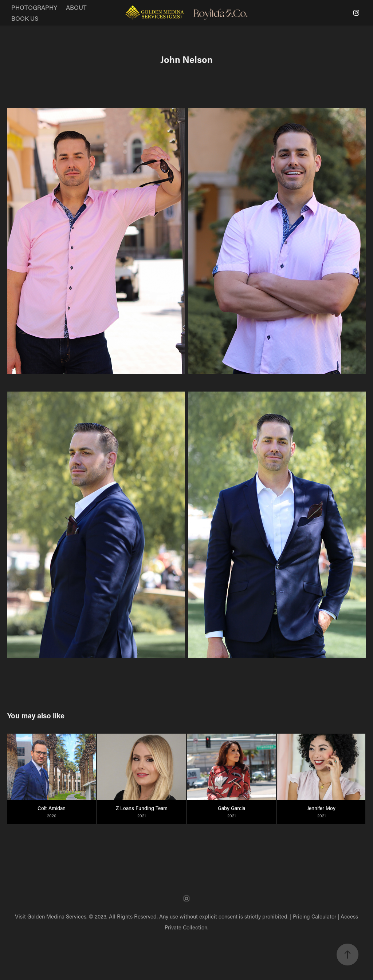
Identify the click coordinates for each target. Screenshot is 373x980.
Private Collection (186, 927)
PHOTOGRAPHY (34, 7)
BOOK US (25, 18)
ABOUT (76, 7)
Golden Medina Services (57, 916)
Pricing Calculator (315, 916)
